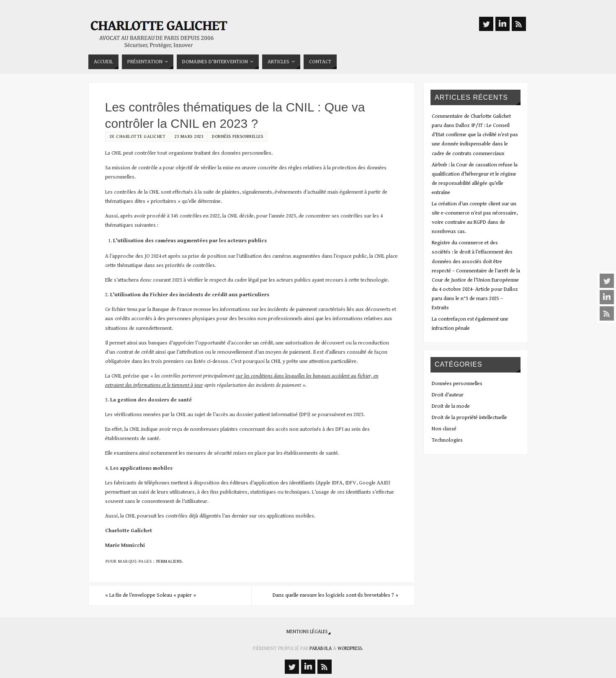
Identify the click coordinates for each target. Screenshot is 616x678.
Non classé (444, 429)
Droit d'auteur (448, 395)
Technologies (447, 440)
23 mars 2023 (189, 136)
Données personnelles (237, 136)
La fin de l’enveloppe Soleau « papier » (151, 595)
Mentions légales (307, 632)
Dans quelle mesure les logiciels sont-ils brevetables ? (335, 595)
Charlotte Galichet (141, 136)
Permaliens (169, 561)
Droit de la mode (451, 406)
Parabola (321, 648)
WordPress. (350, 648)
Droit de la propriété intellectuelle (469, 418)
